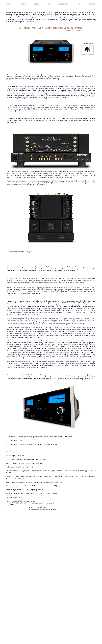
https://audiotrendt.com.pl (15, 440)
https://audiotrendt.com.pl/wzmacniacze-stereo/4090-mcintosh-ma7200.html (31, 444)
